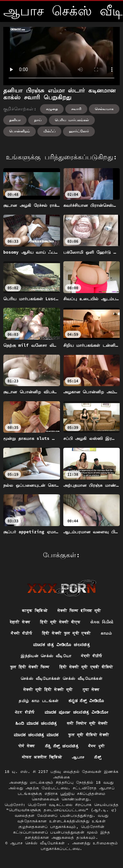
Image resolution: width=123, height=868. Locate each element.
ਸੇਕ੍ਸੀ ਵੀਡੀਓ (92, 656)
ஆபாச (78, 757)
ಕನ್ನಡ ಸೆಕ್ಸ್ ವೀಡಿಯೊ (86, 701)
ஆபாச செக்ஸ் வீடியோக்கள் (39, 843)
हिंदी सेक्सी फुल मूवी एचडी (66, 633)
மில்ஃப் (49, 131)
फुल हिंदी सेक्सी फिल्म (30, 667)
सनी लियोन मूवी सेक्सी (87, 723)
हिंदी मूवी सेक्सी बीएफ (60, 622)
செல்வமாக (104, 109)
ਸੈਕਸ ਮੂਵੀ (96, 746)
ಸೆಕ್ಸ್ (98, 757)
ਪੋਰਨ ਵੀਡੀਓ (25, 712)
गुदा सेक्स (91, 690)
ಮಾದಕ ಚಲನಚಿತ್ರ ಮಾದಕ (36, 735)
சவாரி (76, 109)
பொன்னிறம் (20, 131)
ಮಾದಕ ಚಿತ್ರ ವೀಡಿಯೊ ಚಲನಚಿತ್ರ (61, 645)
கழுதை (52, 109)
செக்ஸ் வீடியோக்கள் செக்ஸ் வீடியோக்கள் (61, 678)
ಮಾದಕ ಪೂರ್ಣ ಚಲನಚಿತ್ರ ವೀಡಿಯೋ (76, 712)
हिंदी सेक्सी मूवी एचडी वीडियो (86, 667)
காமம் (106, 633)
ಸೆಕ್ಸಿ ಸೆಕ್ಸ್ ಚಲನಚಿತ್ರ (62, 746)
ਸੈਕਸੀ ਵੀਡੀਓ (21, 633)
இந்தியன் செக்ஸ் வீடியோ (46, 656)
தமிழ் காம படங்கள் (39, 701)
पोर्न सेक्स (27, 746)
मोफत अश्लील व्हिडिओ (42, 757)
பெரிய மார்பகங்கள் (72, 120)
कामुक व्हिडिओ (35, 611)
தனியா (15, 120)
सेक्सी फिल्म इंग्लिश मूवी (79, 611)
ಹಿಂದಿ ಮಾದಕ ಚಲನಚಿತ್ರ (36, 723)
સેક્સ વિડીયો (102, 622)
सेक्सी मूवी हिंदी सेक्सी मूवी (48, 690)
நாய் (38, 120)
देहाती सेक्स (20, 622)
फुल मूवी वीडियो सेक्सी (89, 735)
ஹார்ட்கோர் (79, 131)
